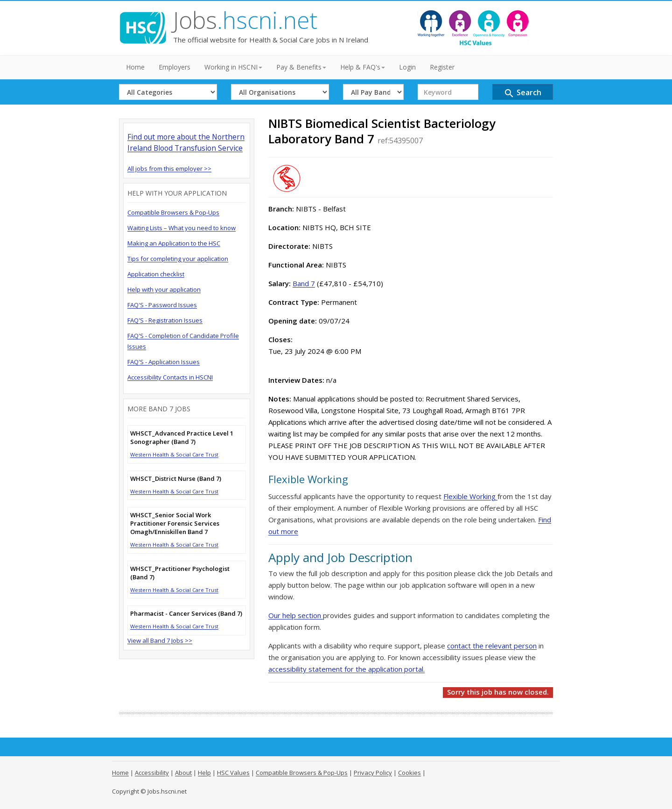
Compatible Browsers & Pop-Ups (173, 212)
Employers (175, 67)
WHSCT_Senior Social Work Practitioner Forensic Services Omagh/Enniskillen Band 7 (175, 523)
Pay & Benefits (301, 67)
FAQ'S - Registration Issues (165, 320)
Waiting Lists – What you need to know (182, 228)
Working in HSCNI (233, 67)
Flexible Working (470, 496)
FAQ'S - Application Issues (164, 362)
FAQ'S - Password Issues (162, 305)
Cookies (409, 773)
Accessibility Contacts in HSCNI (170, 377)
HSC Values (233, 773)
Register (442, 67)
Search (522, 93)
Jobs (245, 20)
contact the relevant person (492, 646)
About (183, 773)
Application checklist (156, 274)
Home (135, 67)
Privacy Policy (373, 773)
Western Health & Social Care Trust (174, 454)
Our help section (296, 615)
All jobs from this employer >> (169, 169)
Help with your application (164, 289)
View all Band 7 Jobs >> (160, 640)
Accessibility (152, 773)
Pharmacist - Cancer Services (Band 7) (186, 613)
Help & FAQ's (363, 67)
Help (204, 773)
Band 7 (304, 283)
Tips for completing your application (178, 259)
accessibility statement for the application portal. (346, 669)
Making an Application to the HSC (174, 243)
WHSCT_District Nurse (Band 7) (176, 478)
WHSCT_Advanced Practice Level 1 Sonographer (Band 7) (182, 437)
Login (407, 67)
